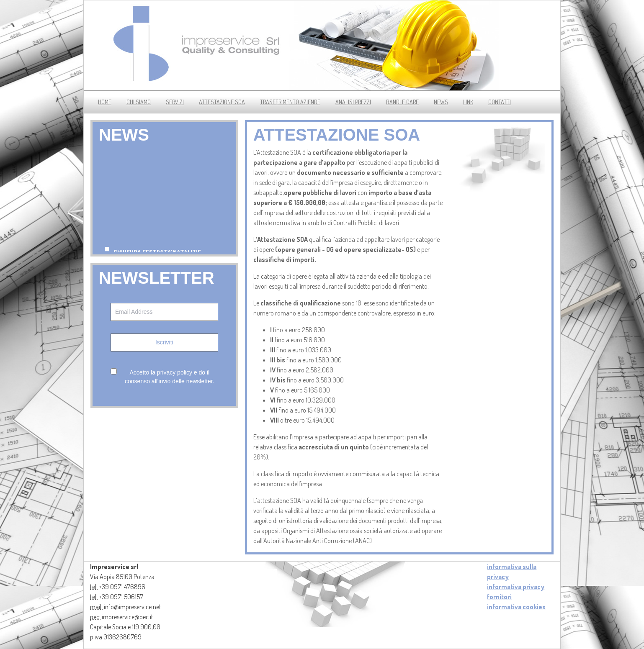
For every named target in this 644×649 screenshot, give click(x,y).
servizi (175, 102)
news (441, 102)
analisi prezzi (353, 102)
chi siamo (139, 102)
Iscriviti (164, 342)
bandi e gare (402, 102)
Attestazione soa (222, 102)
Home (105, 102)
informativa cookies (516, 607)
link (468, 102)
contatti (500, 102)
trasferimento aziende (290, 102)
